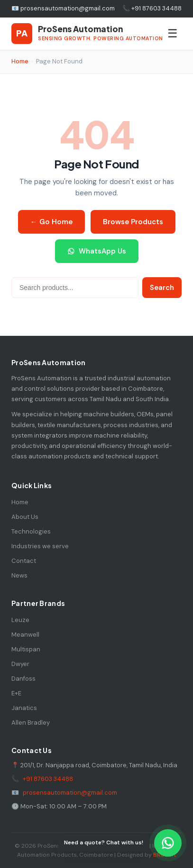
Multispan (26, 649)
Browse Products (133, 222)
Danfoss (23, 679)
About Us (25, 517)
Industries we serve (40, 546)
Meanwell (25, 635)
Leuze (20, 620)
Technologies (31, 531)
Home (20, 61)
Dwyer (20, 664)
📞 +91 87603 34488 (152, 8)
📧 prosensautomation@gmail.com (63, 8)
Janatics (24, 708)
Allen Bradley (31, 723)
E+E (16, 693)
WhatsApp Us (97, 251)
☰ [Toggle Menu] (173, 33)
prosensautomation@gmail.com (70, 793)
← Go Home (51, 222)
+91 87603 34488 (48, 779)
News (19, 575)
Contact (24, 561)
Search (162, 288)
